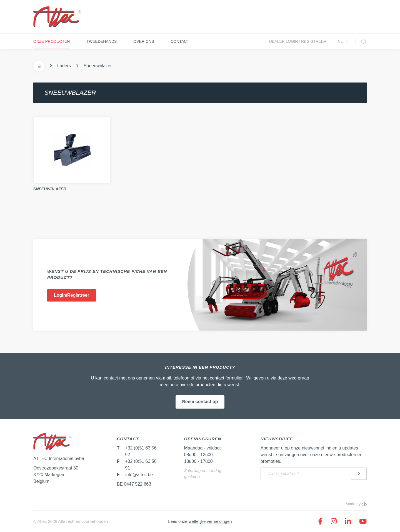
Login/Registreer (72, 295)
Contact (180, 41)
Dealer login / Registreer (298, 41)
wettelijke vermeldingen (210, 521)
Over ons (144, 41)
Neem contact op (200, 402)
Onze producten (52, 41)
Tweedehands (102, 41)
